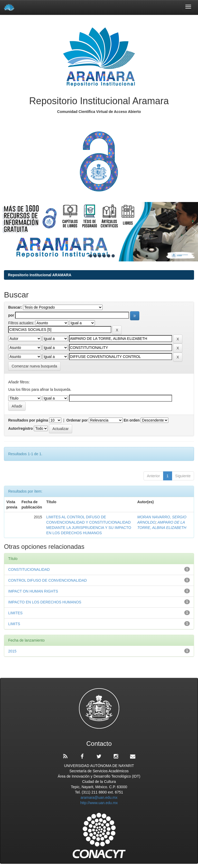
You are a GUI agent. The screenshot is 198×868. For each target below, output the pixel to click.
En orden (132, 420)
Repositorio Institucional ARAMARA (40, 275)
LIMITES (15, 613)
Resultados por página (28, 420)
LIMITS (14, 624)
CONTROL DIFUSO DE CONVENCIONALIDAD (47, 580)
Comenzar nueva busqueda (34, 366)
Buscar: (15, 307)
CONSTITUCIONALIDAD (29, 569)
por (11, 315)
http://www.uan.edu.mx (99, 803)
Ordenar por (77, 420)
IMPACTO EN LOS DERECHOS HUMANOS (45, 602)
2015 (12, 651)
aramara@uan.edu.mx (99, 797)
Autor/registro (20, 428)
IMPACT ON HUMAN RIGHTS (33, 591)
